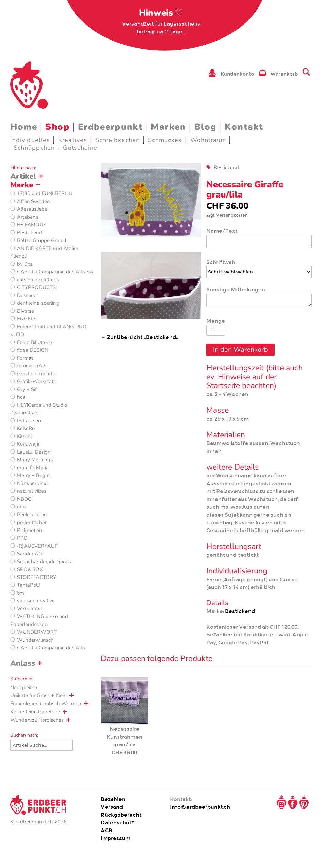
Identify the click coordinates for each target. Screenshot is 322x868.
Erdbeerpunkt (110, 127)
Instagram (281, 802)
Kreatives (73, 140)
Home (24, 127)
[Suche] (41, 745)
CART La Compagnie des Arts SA (55, 272)
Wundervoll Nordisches (37, 720)
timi (21, 593)
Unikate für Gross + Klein (38, 695)
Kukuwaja (28, 444)
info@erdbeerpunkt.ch (200, 807)
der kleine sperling (38, 303)
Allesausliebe (32, 209)
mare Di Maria (33, 468)
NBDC (24, 499)
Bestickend (30, 233)
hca (21, 397)
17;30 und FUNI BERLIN (45, 193)
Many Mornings (35, 460)
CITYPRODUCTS (36, 287)
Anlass (23, 663)
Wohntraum (208, 140)
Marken (168, 127)
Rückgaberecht (121, 815)
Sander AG (30, 554)
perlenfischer (32, 522)
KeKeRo (26, 428)
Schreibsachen (118, 140)
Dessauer (28, 295)
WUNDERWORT (37, 632)
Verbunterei (30, 609)
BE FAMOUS (32, 225)
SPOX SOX (30, 569)
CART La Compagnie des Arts (51, 648)
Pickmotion (30, 530)
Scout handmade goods (44, 562)
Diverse (26, 311)
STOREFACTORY (37, 577)
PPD (22, 538)
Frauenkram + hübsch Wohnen (46, 704)
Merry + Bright (34, 475)
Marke (22, 185)
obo (21, 507)
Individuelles (30, 140)
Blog (205, 127)
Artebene (28, 217)
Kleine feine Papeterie (35, 712)
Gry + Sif (27, 389)
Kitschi (24, 436)
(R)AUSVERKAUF (37, 546)
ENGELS (27, 319)
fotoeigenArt (31, 366)
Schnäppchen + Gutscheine (55, 148)
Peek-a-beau (32, 515)
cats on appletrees (38, 280)
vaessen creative (36, 601)
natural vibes (32, 491)
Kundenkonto (237, 74)
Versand (112, 807)
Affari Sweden (34, 201)
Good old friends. (36, 374)
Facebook (293, 802)
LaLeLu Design (34, 452)
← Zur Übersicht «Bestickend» (140, 337)
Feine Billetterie (35, 342)
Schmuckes (165, 140)
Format (25, 358)
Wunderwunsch (35, 640)
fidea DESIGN (33, 350)
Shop (57, 127)
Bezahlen (113, 799)
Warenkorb (284, 74)
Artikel (23, 176)
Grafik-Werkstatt (36, 381)
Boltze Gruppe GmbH (42, 240)
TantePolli (28, 585)
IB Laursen (29, 421)
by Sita (25, 264)
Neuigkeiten (24, 688)
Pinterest (304, 802)
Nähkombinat (33, 483)
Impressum (116, 838)
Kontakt (244, 127)
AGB (107, 830)
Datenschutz (117, 823)
